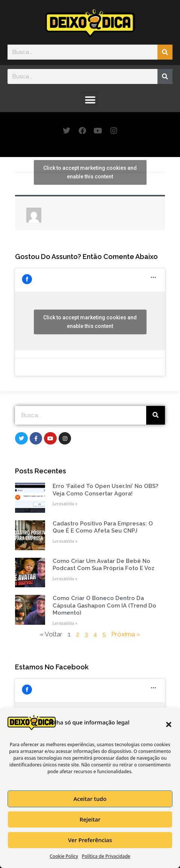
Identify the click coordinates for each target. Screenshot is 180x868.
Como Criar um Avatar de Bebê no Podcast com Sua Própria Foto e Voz (104, 565)
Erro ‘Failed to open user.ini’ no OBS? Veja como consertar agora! (105, 490)
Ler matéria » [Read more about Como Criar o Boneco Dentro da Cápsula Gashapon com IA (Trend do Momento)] (65, 623)
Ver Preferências (90, 840)
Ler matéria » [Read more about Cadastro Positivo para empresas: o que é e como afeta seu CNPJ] (65, 541)
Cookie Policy (64, 856)
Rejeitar (90, 819)
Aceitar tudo (90, 799)
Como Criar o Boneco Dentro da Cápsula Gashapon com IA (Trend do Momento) (104, 605)
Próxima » (126, 634)
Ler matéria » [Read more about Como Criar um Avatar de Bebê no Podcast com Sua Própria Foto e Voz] (65, 579)
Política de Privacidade (106, 856)
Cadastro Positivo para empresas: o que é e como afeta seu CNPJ (103, 527)
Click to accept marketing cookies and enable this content (90, 172)
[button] (169, 724)
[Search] (165, 52)
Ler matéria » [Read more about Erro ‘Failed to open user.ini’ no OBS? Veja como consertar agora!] (65, 504)
